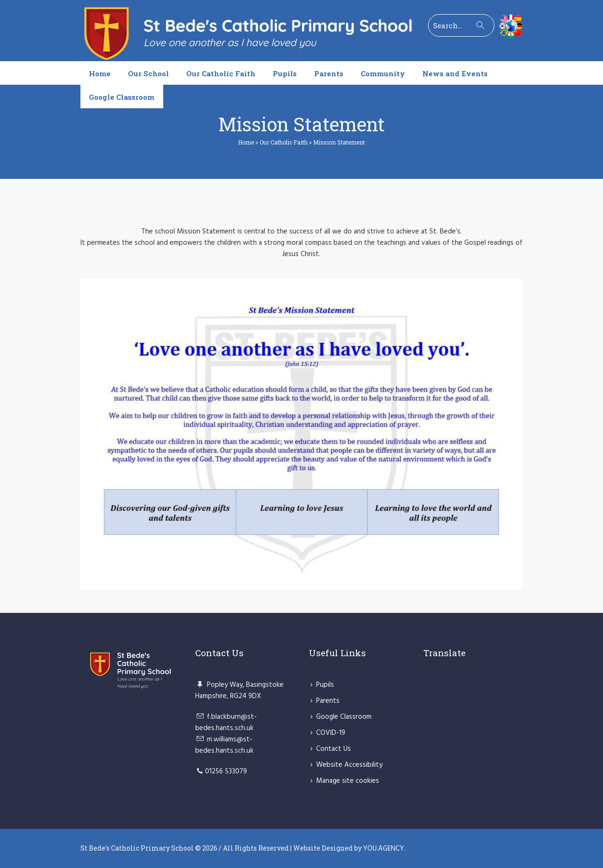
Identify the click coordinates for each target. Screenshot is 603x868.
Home (246, 142)
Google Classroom (344, 717)
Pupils (325, 685)
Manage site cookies (348, 781)
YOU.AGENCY (384, 849)
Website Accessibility (349, 765)
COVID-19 (331, 733)
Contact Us (333, 749)
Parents (328, 701)
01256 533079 (226, 772)
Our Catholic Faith (284, 142)
